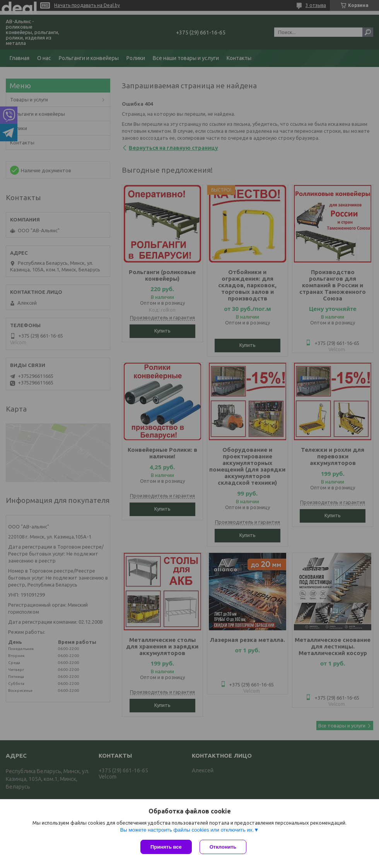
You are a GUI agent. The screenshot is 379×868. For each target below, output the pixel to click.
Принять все (166, 847)
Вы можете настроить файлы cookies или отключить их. (187, 830)
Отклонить (223, 847)
